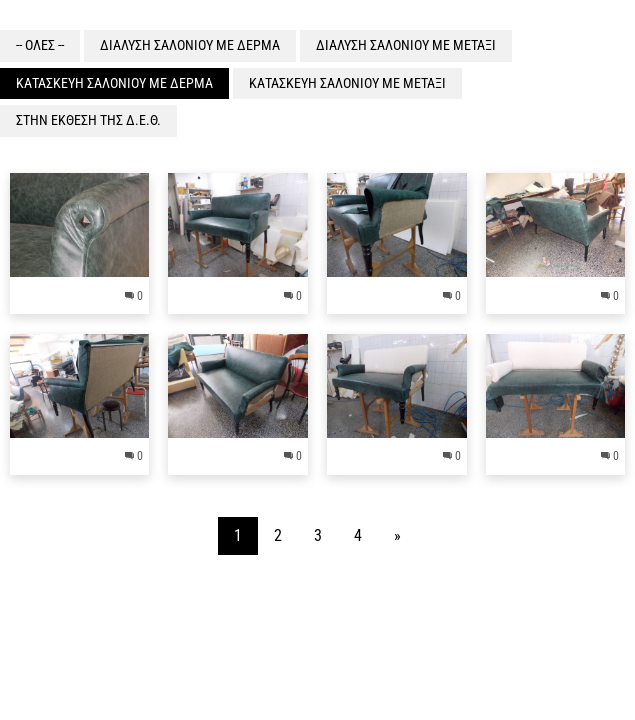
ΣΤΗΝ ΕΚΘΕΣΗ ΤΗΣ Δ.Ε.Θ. (88, 120)
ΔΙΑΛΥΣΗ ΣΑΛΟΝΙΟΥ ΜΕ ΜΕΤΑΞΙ (406, 45)
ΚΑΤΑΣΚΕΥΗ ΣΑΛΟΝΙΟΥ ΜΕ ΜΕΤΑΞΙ (347, 83)
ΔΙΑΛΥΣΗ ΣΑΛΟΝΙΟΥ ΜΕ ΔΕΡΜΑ (190, 45)
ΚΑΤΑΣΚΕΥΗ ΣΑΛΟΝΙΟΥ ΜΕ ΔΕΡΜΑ (114, 83)
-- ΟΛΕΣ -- (40, 45)
